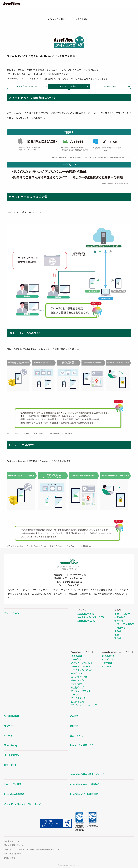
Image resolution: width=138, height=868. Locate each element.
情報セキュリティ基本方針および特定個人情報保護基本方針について (33, 849)
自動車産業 (120, 628)
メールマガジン (12, 755)
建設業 (118, 638)
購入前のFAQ (10, 745)
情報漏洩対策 (108, 656)
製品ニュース (76, 735)
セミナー (8, 726)
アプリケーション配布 (82, 663)
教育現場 (119, 621)
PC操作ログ (77, 673)
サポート (8, 735)
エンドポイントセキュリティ (85, 705)
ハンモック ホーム (12, 841)
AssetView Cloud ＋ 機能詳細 (85, 784)
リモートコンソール (81, 666)
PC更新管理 (77, 656)
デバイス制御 (77, 680)
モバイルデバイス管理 (82, 670)
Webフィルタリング (81, 691)
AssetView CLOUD (87, 621)
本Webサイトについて (13, 854)
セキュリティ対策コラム (82, 745)
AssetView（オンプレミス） (91, 617)
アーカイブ (76, 694)
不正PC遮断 (77, 684)
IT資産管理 (76, 659)
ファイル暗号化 (78, 698)
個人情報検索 (77, 702)
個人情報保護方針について (15, 845)
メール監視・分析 (80, 677)
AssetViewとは (12, 716)
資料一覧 (74, 726)
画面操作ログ (77, 687)
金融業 (118, 631)
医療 (117, 635)
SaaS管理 (106, 666)
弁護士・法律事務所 (124, 624)
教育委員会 (120, 617)
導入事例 (74, 716)
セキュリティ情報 (13, 784)
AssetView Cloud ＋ (87, 614)
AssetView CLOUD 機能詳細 (84, 794)
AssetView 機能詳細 (14, 794)
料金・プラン (10, 765)
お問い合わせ (10, 858)
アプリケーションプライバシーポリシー (24, 804)
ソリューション (12, 613)
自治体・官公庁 (122, 614)
